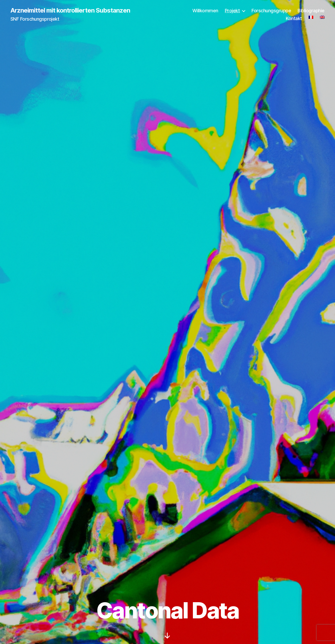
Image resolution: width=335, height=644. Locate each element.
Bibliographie (311, 11)
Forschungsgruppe (271, 11)
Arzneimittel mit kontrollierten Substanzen (70, 10)
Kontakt (294, 18)
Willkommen (205, 11)
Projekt (232, 11)
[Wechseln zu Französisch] (311, 17)
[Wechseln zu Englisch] (322, 17)
